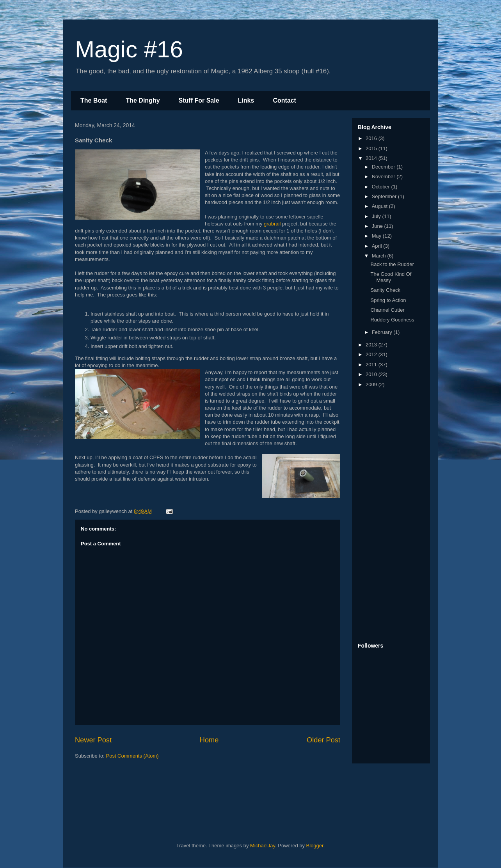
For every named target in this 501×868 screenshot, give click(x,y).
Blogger (315, 846)
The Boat (94, 100)
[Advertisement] (389, 516)
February (383, 332)
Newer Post (93, 740)
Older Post (323, 740)
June (378, 226)
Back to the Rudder (392, 264)
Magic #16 (129, 49)
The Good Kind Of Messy (391, 277)
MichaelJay (263, 846)
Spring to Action (388, 300)
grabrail (272, 224)
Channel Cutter (387, 310)
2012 (372, 354)
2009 (372, 384)
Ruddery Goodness (392, 320)
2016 (372, 138)
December (384, 167)
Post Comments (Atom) (132, 756)
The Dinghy (143, 100)
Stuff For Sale (199, 100)
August (380, 206)
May (377, 236)
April (378, 246)
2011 (372, 365)
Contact (284, 100)
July (377, 216)
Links (246, 100)
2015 (372, 148)
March (380, 256)
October (382, 187)
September (385, 196)
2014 (372, 158)
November (384, 177)
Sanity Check (385, 290)
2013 (372, 345)
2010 (372, 374)
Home (209, 740)
